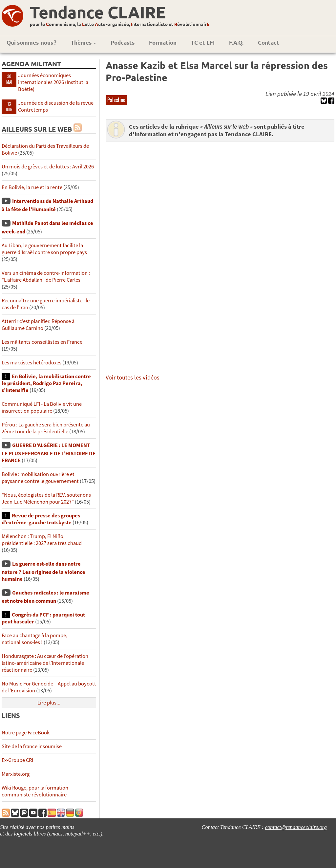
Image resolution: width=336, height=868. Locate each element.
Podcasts (123, 43)
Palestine (116, 100)
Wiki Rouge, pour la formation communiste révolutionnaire (35, 791)
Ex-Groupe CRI (17, 760)
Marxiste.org (16, 774)
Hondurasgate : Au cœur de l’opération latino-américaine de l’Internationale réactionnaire (45, 663)
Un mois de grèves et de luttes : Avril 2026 (48, 167)
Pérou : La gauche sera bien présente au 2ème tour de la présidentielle (46, 428)
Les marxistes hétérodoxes (31, 363)
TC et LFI (203, 43)
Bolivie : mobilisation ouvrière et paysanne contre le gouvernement (40, 478)
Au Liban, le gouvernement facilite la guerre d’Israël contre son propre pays (44, 249)
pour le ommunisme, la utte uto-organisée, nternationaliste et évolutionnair (120, 24)
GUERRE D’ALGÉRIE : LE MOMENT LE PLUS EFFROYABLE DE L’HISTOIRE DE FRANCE (49, 453)
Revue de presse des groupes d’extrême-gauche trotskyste (41, 519)
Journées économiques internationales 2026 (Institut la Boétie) (53, 82)
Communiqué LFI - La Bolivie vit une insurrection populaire (42, 407)
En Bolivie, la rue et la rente (32, 187)
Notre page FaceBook (26, 733)
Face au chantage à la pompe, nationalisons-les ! (34, 639)
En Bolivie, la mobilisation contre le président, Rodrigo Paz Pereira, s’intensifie (46, 383)
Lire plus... (49, 703)
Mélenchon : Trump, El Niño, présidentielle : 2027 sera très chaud (42, 540)
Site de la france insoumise (32, 746)
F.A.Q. (236, 43)
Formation (163, 43)
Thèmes (84, 43)
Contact (269, 43)
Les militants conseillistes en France (42, 342)
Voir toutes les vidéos (133, 377)
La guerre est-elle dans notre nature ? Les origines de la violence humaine (43, 571)
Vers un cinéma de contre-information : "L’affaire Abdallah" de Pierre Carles (46, 276)
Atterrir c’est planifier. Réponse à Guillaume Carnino (38, 325)
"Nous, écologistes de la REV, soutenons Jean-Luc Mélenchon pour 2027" (46, 498)
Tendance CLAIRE (98, 12)
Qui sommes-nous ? (31, 43)
